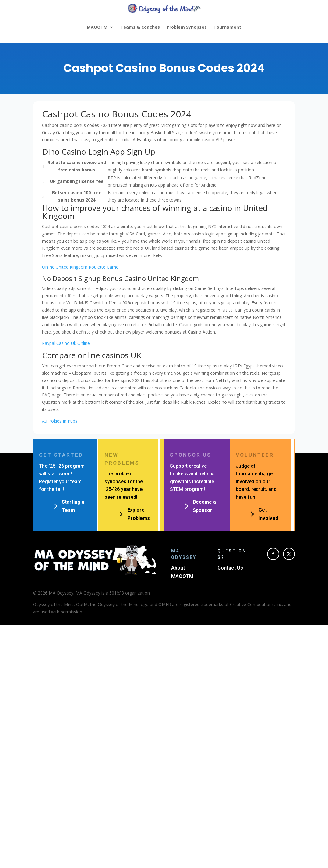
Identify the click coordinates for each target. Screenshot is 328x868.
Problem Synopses (187, 27)
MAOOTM (97, 27)
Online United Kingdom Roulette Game (80, 267)
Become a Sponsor (204, 506)
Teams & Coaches (140, 27)
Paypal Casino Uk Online (66, 343)
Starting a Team (73, 506)
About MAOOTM (182, 572)
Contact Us (230, 568)
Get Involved (268, 514)
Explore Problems (139, 514)
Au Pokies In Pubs (60, 421)
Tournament (227, 27)
